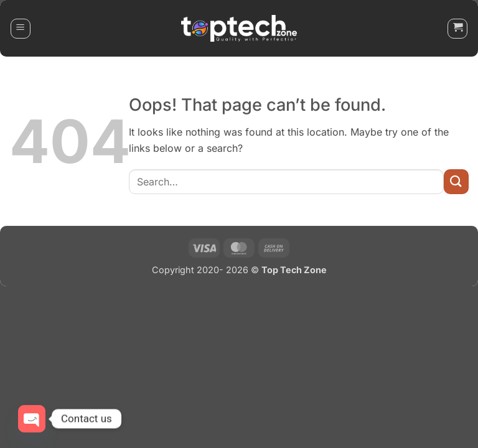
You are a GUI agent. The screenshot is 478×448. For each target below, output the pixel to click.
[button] (21, 29)
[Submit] (456, 181)
